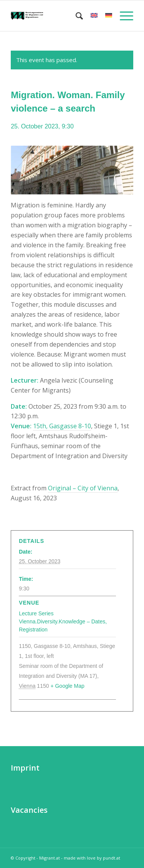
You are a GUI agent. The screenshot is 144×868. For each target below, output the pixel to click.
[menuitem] (75, 16)
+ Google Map (67, 686)
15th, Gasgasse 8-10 (62, 426)
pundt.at (112, 858)
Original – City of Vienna (83, 488)
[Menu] (123, 16)
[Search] (75, 16)
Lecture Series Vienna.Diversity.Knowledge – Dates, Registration (63, 621)
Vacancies (29, 810)
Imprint (25, 768)
